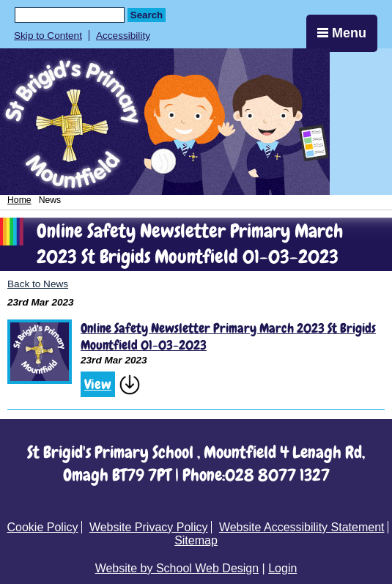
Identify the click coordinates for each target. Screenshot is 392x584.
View (98, 384)
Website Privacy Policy (149, 527)
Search (147, 15)
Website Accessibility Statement (302, 527)
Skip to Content (48, 36)
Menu (342, 33)
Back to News (38, 284)
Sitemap (196, 540)
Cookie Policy (43, 527)
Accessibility (123, 36)
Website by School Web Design (177, 568)
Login (282, 568)
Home (19, 200)
